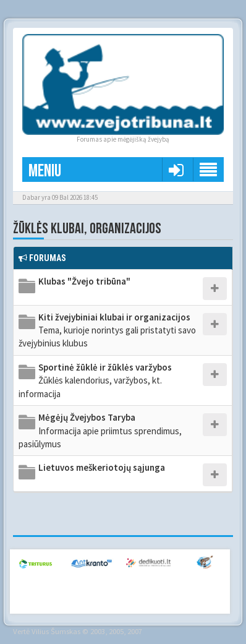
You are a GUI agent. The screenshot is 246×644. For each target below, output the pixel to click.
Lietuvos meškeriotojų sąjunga (102, 467)
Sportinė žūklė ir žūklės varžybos (95, 380)
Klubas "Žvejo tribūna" (84, 281)
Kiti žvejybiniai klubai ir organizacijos (107, 330)
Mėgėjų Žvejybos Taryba (100, 431)
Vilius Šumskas (56, 631)
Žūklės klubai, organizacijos (87, 229)
